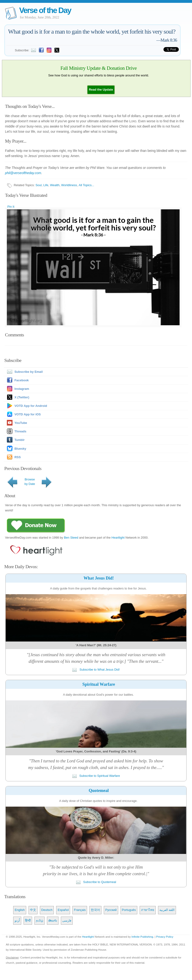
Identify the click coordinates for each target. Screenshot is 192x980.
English (20, 910)
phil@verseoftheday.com (23, 173)
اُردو (17, 921)
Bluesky (20, 449)
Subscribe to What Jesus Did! (96, 670)
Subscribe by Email (24, 372)
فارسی (67, 921)
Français (80, 910)
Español (63, 910)
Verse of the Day (45, 10)
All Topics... (87, 185)
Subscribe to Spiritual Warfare (96, 776)
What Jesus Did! (99, 578)
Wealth (55, 185)
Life (46, 185)
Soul (38, 185)
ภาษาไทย (148, 910)
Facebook (22, 380)
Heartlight (118, 538)
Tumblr (19, 440)
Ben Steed (71, 538)
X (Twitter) (22, 397)
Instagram (22, 389)
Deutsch (47, 910)
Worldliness (69, 185)
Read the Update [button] (101, 90)
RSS (18, 457)
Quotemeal (99, 791)
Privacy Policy (165, 937)
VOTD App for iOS (27, 414)
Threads (20, 431)
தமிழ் (40, 921)
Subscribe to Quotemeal (96, 882)
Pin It (11, 207)
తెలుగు (53, 921)
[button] (101, 90)
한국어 (95, 910)
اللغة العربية (167, 910)
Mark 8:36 (169, 40)
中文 (33, 910)
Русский (111, 910)
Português (129, 910)
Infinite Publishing (142, 937)
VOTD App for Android (31, 406)
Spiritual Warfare (99, 684)
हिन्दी (28, 921)
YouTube (21, 423)
